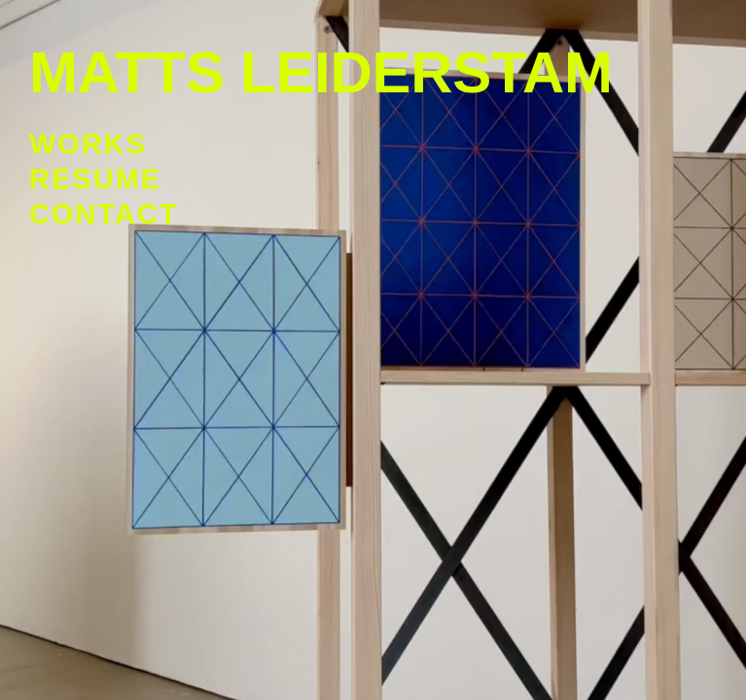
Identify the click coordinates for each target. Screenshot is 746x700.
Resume (95, 179)
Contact (104, 214)
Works (88, 144)
